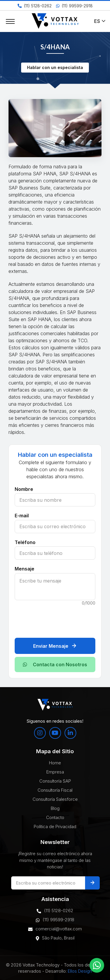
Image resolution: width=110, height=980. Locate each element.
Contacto (55, 817)
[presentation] (59, 619)
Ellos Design (80, 971)
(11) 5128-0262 (35, 6)
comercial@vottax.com (55, 929)
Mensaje (24, 569)
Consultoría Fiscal (55, 790)
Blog (55, 808)
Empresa (55, 772)
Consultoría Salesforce (55, 799)
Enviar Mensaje (55, 646)
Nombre (24, 489)
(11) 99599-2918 (74, 6)
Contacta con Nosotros (55, 664)
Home (55, 763)
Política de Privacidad (55, 827)
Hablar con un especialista (55, 67)
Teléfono (25, 542)
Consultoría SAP (55, 781)
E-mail (22, 516)
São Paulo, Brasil (55, 938)
